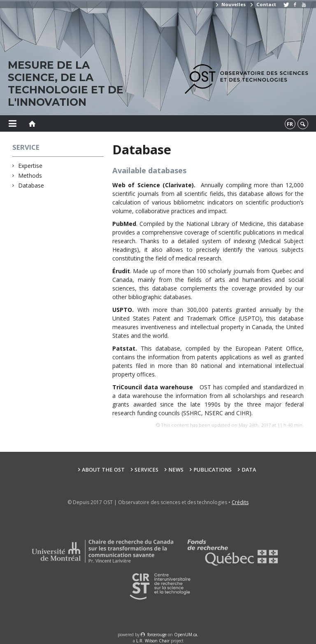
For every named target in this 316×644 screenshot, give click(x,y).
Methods (30, 176)
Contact (263, 4)
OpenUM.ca (186, 635)
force (157, 635)
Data (249, 470)
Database (31, 185)
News (176, 470)
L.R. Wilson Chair (153, 641)
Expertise (30, 166)
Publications (213, 470)
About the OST (103, 470)
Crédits (240, 502)
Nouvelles (230, 4)
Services (146, 470)
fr (290, 124)
